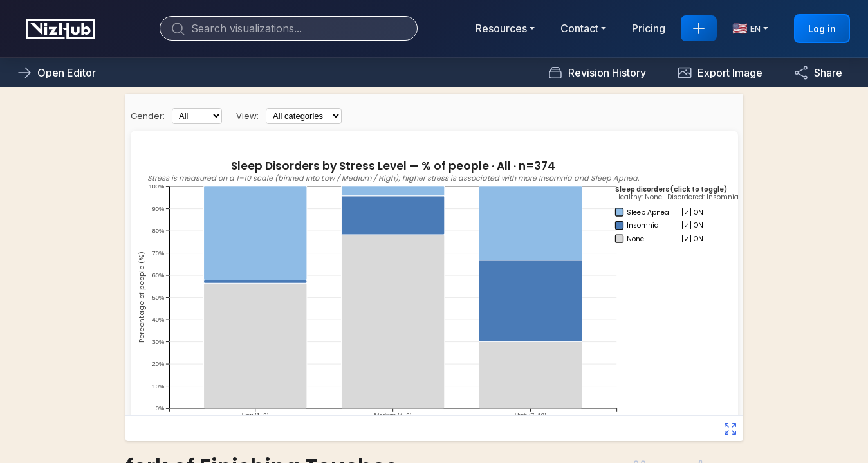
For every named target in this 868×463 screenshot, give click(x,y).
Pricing (649, 28)
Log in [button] (822, 29)
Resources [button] (501, 28)
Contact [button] (579, 28)
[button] (720, 73)
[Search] (289, 28)
